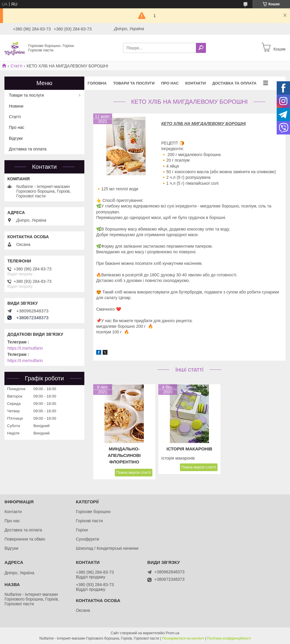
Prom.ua (173, 633)
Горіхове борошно (93, 512)
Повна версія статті (134, 472)
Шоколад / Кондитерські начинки (107, 548)
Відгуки (16, 138)
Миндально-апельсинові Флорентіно (124, 455)
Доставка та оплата (234, 83)
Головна (97, 83)
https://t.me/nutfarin (25, 348)
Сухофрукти (87, 539)
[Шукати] (201, 48)
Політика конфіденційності (229, 638)
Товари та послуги (134, 83)
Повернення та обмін (25, 539)
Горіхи (82, 530)
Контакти (196, 83)
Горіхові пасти (89, 521)
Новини (16, 106)
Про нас (170, 83)
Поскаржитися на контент (183, 638)
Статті (16, 66)
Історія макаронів (190, 449)
